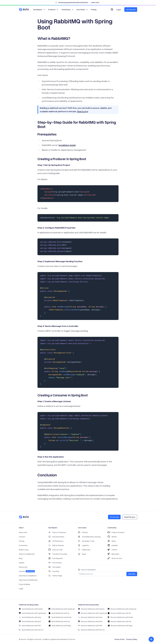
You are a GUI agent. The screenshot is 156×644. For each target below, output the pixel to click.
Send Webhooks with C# (59, 621)
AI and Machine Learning (89, 537)
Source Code (55, 550)
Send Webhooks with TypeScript (32, 613)
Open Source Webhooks (28, 580)
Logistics (83, 545)
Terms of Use (119, 639)
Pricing (94, 10)
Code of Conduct (116, 532)
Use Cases (82, 10)
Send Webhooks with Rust (30, 621)
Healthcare (84, 550)
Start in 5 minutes (57, 532)
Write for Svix (115, 558)
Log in (119, 10)
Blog (21, 558)
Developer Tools (86, 541)
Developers (39, 10)
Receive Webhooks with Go (119, 613)
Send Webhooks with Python (31, 609)
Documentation (56, 537)
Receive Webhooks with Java (90, 617)
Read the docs (130, 517)
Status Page (55, 576)
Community (67, 10)
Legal (21, 589)
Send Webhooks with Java (30, 617)
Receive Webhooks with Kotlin (120, 617)
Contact (22, 537)
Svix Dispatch (56, 558)
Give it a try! (83, 111)
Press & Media (24, 584)
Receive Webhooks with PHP (90, 626)
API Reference (56, 541)
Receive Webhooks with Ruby (120, 626)
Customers (23, 545)
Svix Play (54, 571)
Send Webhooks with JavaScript (62, 609)
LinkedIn (113, 545)
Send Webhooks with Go (59, 613)
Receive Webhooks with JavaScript (122, 609)
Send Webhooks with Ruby (60, 626)
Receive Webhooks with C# (119, 621)
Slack (112, 541)
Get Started (131, 10)
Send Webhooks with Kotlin (60, 617)
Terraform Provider (58, 554)
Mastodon (113, 554)
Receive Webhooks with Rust (90, 621)
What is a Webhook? (27, 554)
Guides (22, 563)
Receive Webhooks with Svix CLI (91, 630)
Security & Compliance (28, 576)
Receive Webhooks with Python (91, 609)
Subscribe (132, 574)
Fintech (83, 532)
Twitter (112, 550)
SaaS (82, 554)
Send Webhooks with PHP (30, 626)
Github (112, 537)
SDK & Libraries (56, 545)
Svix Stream (55, 563)
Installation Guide (67, 145)
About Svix (23, 532)
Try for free (114, 517)
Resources (23, 567)
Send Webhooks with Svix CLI (31, 630)
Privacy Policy (132, 639)
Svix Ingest (55, 567)
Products (53, 10)
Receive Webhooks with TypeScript (93, 613)
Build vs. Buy (24, 550)
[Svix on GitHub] (112, 10)
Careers (27, 571)
